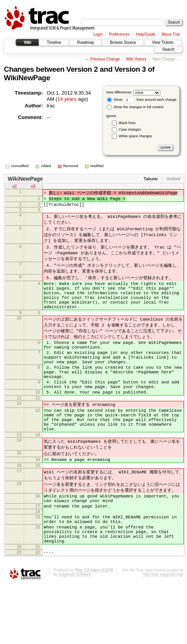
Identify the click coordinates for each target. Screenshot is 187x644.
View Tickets (163, 42)
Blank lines (127, 123)
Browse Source (123, 42)
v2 (15, 187)
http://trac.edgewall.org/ (163, 634)
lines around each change (150, 100)
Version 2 (82, 69)
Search (168, 49)
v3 (33, 187)
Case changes (130, 129)
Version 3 (130, 69)
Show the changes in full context (135, 107)
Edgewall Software (75, 634)
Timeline (54, 42)
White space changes (136, 136)
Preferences (119, 34)
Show (115, 100)
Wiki (27, 42)
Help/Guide (146, 34)
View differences (119, 92)
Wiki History (136, 59)
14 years (67, 99)
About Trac (171, 34)
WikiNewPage (27, 78)
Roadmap (85, 42)
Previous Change (105, 59)
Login (98, 34)
